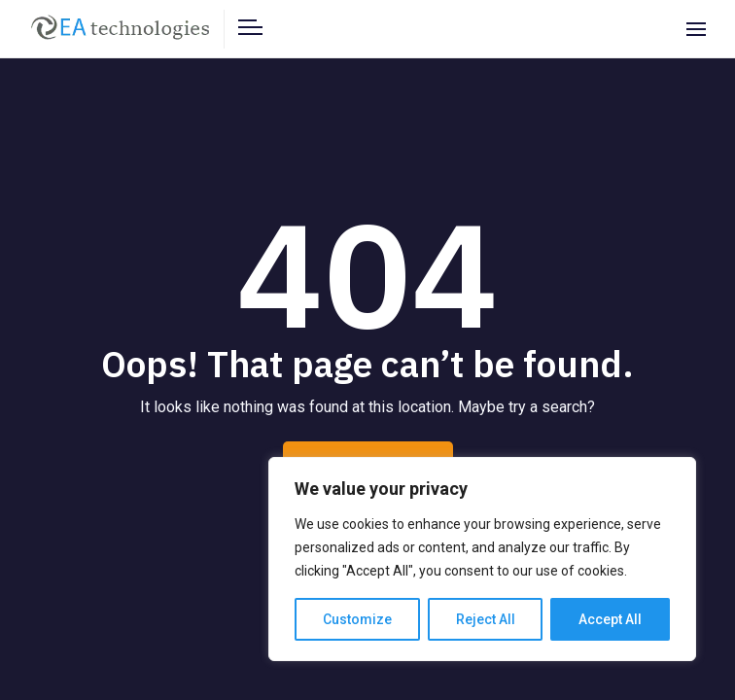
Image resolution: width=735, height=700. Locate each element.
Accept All (610, 619)
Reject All (486, 619)
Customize (357, 619)
